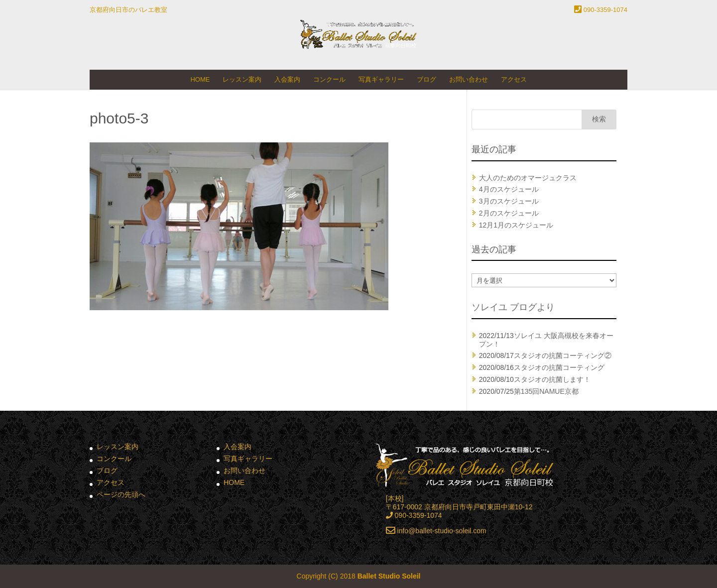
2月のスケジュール (509, 213)
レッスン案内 (242, 79)
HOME (200, 79)
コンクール (329, 79)
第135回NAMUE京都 (546, 391)
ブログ (426, 79)
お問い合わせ (469, 79)
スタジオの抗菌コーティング (559, 367)
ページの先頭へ (121, 494)
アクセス (514, 79)
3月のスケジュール (509, 201)
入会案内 (287, 79)
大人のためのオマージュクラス (528, 178)
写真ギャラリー (381, 79)
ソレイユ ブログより (513, 307)
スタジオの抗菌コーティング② (563, 355)
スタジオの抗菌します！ (552, 379)
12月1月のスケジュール (516, 225)
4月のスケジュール (509, 189)
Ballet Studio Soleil (389, 576)
